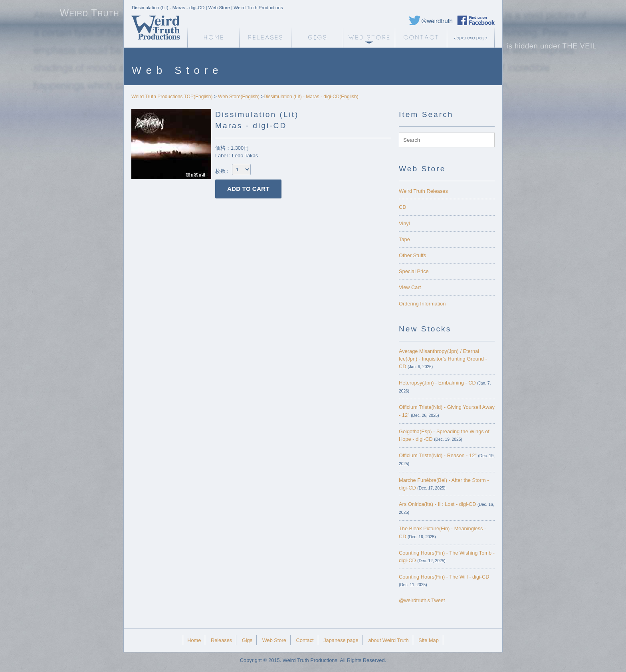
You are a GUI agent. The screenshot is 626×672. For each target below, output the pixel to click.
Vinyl (404, 223)
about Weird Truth (388, 640)
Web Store (369, 38)
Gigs (317, 38)
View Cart (410, 287)
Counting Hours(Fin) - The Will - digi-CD (444, 577)
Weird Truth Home (213, 38)
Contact (421, 38)
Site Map (429, 640)
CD (402, 207)
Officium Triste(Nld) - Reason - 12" (438, 455)
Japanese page (473, 38)
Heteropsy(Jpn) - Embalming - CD (437, 383)
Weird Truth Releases (423, 191)
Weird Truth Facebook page (476, 20)
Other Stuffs (412, 255)
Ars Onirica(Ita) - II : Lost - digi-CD (437, 504)
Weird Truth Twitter (431, 20)
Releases (265, 38)
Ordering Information (422, 304)
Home (194, 640)
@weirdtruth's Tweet (422, 600)
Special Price (414, 271)
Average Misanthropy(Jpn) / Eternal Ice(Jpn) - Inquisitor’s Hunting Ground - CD (443, 359)
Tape (404, 239)
